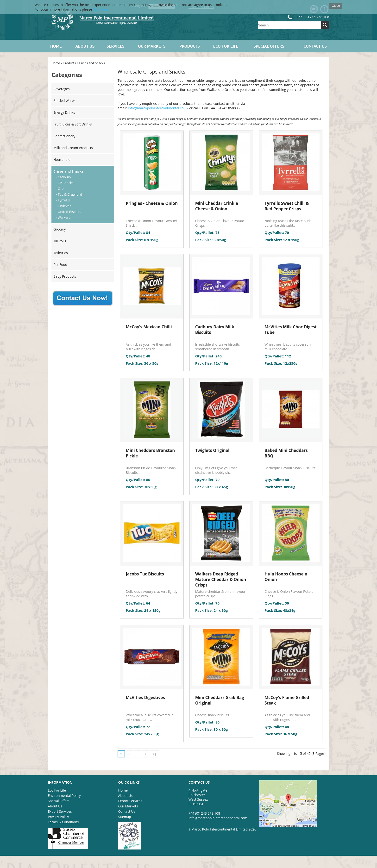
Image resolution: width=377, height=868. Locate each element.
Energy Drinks (64, 112)
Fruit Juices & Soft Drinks (73, 124)
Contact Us (315, 46)
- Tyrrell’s (63, 200)
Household (62, 159)
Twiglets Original (212, 450)
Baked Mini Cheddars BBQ (286, 453)
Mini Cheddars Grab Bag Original (220, 700)
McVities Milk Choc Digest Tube (291, 330)
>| (155, 754)
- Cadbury (63, 177)
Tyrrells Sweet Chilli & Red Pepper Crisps (287, 206)
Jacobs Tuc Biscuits (145, 574)
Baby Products (65, 276)
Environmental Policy (64, 796)
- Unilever (63, 206)
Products (190, 46)
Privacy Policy (58, 817)
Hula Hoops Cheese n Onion (286, 577)
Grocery (60, 229)
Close (336, 6)
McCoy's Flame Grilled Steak (287, 700)
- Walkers (63, 217)
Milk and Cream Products (73, 148)
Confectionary (64, 136)
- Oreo (61, 189)
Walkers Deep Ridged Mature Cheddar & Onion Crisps (221, 579)
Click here (101, 9)
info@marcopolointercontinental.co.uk (158, 108)
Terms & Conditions (63, 822)
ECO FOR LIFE (226, 46)
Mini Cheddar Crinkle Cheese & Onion (217, 206)
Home (56, 46)
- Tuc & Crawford (69, 194)
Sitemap (125, 817)
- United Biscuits (68, 212)
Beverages (61, 89)
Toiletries (61, 253)
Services (116, 46)
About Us (85, 46)
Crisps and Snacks (92, 63)
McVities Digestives (145, 697)
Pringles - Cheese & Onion (152, 203)
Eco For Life (57, 790)
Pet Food (60, 265)
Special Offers (269, 46)
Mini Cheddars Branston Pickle (150, 453)
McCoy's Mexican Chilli (149, 327)
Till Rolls (60, 241)
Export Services (60, 811)
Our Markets (152, 46)
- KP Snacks (65, 183)
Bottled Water (64, 101)
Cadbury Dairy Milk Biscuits (215, 330)
